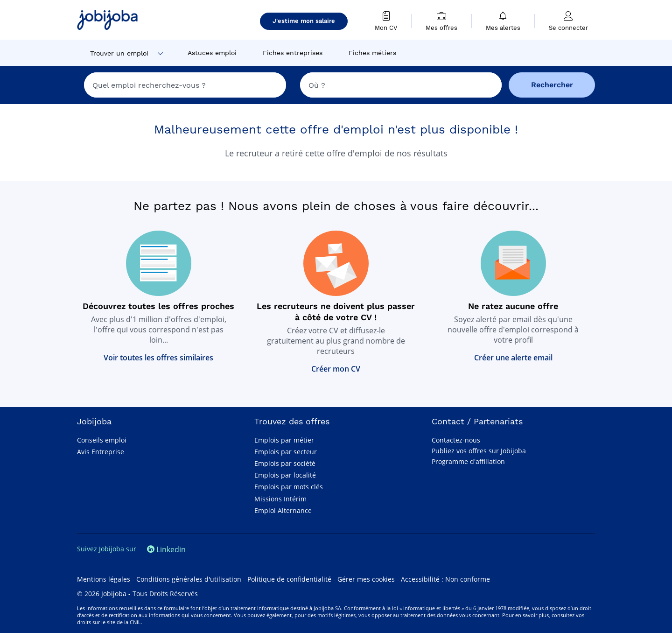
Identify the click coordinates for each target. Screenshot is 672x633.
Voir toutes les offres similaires (158, 358)
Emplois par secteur (286, 452)
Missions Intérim (280, 499)
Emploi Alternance (283, 510)
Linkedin (166, 549)
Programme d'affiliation (468, 461)
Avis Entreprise (101, 452)
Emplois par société (285, 463)
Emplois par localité (285, 475)
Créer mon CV (336, 369)
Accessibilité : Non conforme (445, 579)
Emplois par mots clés (289, 487)
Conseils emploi (102, 440)
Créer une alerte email (513, 358)
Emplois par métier (284, 440)
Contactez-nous (456, 440)
